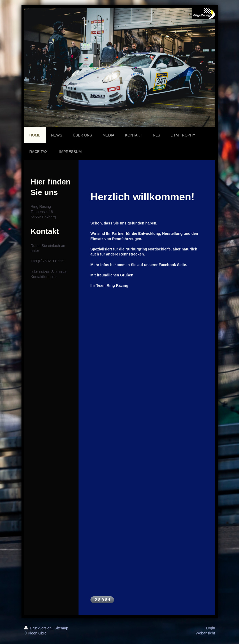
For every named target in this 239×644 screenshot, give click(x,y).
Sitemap (61, 628)
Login (210, 628)
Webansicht (205, 633)
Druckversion (38, 628)
